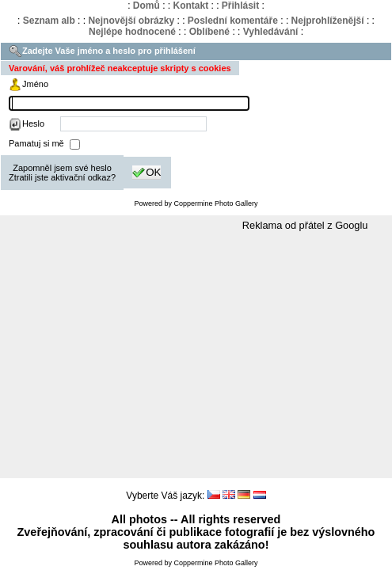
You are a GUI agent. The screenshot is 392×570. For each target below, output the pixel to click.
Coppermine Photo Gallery (215, 203)
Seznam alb (49, 21)
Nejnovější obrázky (131, 21)
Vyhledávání (271, 32)
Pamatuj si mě (38, 143)
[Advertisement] (196, 355)
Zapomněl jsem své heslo (62, 168)
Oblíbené (209, 32)
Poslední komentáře (233, 21)
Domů (147, 6)
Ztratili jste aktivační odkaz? (62, 177)
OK (147, 173)
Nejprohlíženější (328, 21)
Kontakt (190, 6)
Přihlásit (240, 6)
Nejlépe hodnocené (132, 32)
